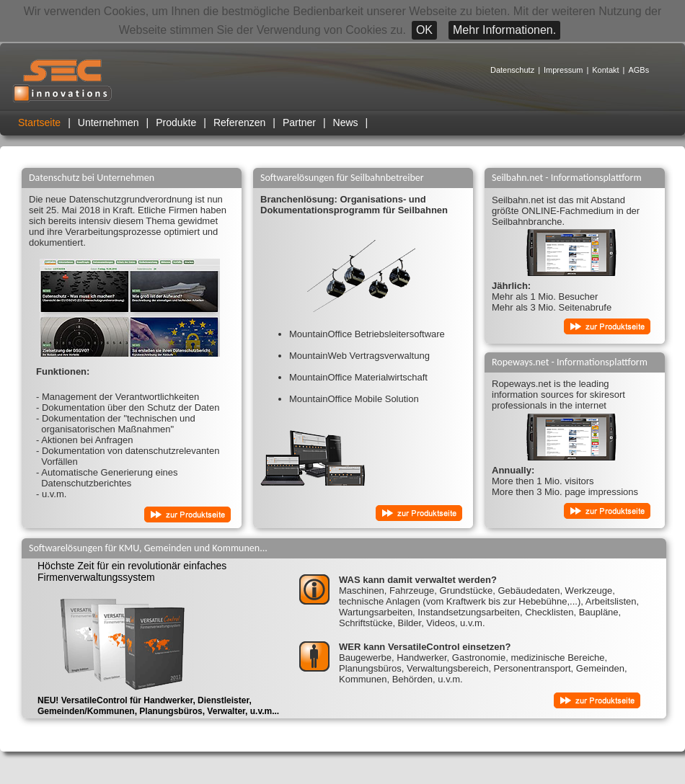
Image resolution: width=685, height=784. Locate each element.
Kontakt (605, 70)
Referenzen (239, 122)
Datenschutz (512, 70)
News (346, 122)
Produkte (176, 122)
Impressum (563, 70)
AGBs (638, 70)
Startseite (39, 122)
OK (424, 30)
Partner (299, 122)
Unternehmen (109, 122)
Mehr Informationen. (504, 30)
